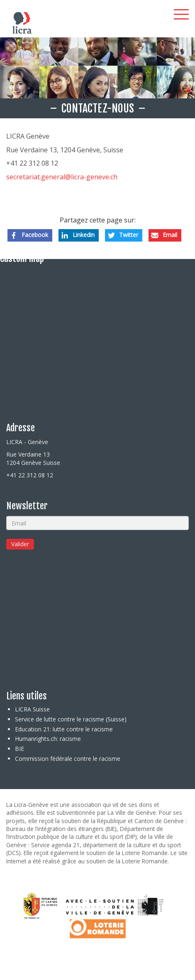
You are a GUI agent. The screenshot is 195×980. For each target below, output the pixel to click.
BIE (19, 749)
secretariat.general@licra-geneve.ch (62, 177)
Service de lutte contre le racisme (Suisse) (71, 719)
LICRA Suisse (32, 709)
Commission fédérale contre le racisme (68, 759)
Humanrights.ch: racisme (48, 739)
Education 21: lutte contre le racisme (64, 729)
